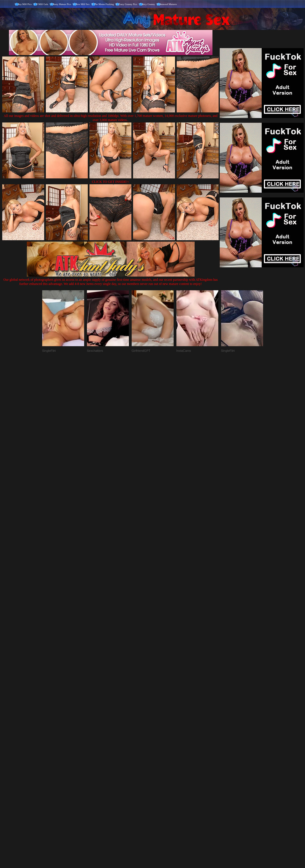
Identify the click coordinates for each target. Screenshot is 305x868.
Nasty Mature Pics (62, 4)
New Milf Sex (83, 4)
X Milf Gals (42, 4)
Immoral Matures (168, 4)
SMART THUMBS (162, 751)
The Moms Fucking (104, 4)
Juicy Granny (148, 4)
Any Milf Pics (24, 4)
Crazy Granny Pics (128, 4)
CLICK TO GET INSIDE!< (111, 182)
